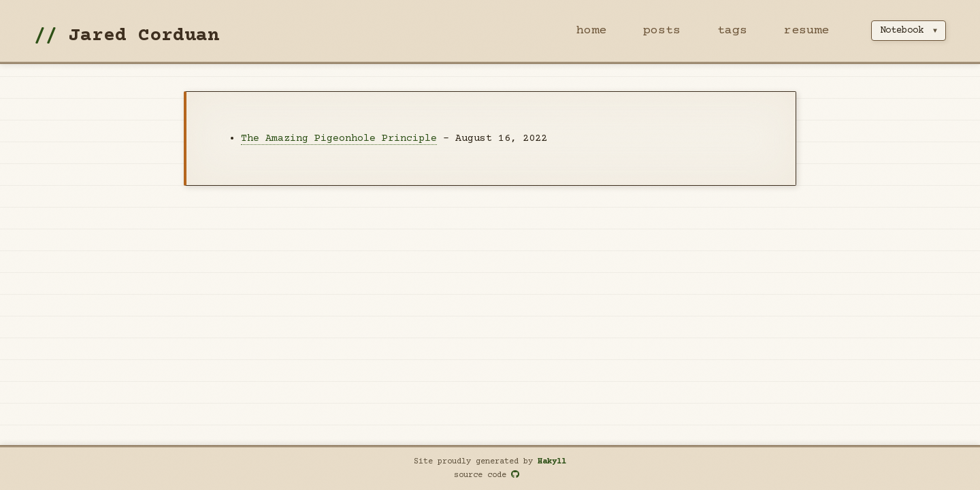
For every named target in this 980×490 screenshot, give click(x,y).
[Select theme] (909, 31)
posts (662, 31)
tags (732, 31)
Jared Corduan (144, 36)
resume (806, 31)
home (591, 31)
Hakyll (552, 462)
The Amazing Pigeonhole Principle (339, 138)
